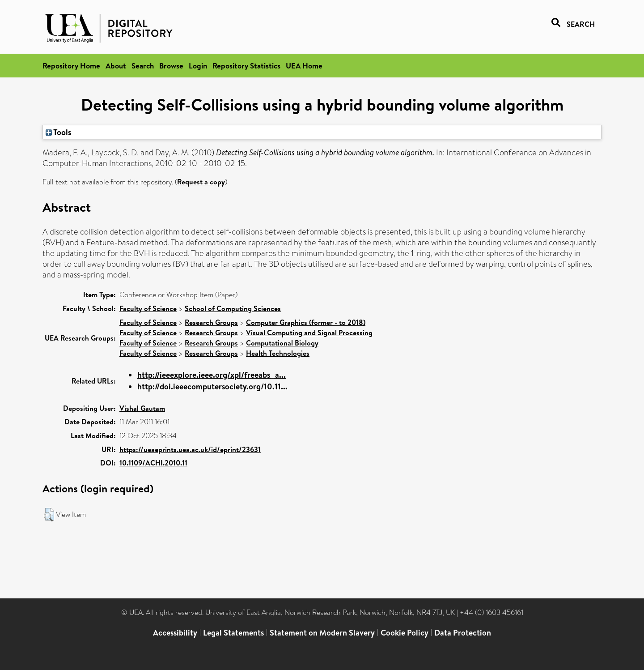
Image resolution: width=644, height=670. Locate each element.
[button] (49, 515)
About (116, 66)
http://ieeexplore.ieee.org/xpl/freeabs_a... (212, 375)
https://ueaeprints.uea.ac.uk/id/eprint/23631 (190, 449)
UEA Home (304, 66)
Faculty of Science (148, 308)
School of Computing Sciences (233, 308)
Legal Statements (233, 633)
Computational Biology (282, 343)
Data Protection (463, 633)
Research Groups (211, 322)
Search (143, 66)
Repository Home (71, 66)
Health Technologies (278, 353)
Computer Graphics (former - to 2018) (306, 322)
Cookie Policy (405, 633)
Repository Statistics (246, 66)
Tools (59, 132)
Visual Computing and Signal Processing (309, 333)
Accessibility (175, 633)
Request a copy (201, 182)
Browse (171, 66)
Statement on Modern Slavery (322, 633)
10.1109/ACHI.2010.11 (153, 463)
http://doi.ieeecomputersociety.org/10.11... (212, 386)
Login (198, 66)
